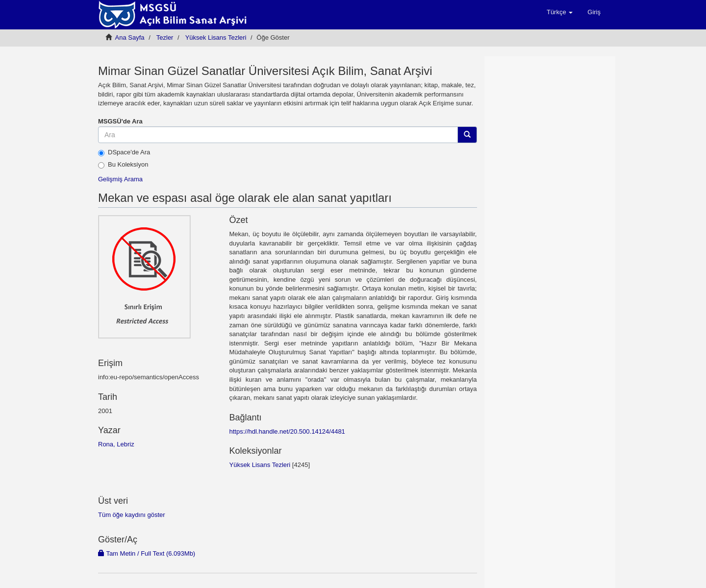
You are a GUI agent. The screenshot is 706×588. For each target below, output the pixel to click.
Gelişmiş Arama (120, 179)
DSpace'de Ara (124, 152)
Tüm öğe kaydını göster (132, 515)
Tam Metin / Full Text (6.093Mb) (147, 553)
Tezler (165, 37)
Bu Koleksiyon (123, 165)
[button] (560, 12)
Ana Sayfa (130, 37)
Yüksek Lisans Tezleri (216, 37)
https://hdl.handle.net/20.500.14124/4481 (287, 431)
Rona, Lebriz (116, 444)
